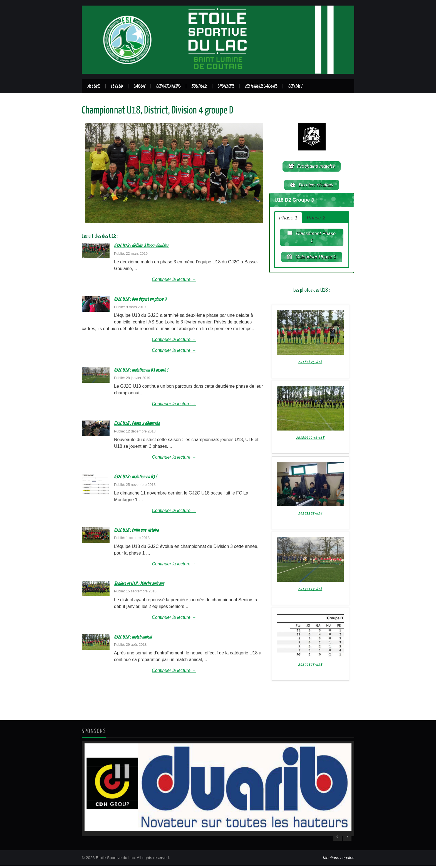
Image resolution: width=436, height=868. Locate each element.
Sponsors (226, 86)
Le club (117, 86)
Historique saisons (261, 86)
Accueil (94, 86)
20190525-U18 (310, 668)
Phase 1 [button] (288, 219)
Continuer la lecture (174, 279)
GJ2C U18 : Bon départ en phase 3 (140, 299)
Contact (295, 86)
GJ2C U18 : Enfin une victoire (136, 530)
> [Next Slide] (347, 839)
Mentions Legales (339, 860)
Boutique (199, 86)
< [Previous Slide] (338, 839)
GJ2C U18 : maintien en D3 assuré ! (141, 370)
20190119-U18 (310, 592)
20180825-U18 (310, 365)
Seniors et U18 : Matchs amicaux (139, 584)
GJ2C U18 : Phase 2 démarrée (137, 424)
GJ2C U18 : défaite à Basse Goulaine (142, 246)
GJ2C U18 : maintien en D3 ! (135, 477)
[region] (218, 791)
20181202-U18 (310, 517)
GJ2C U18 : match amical (133, 637)
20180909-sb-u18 (310, 441)
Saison (139, 86)
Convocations (168, 86)
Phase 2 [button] (316, 219)
